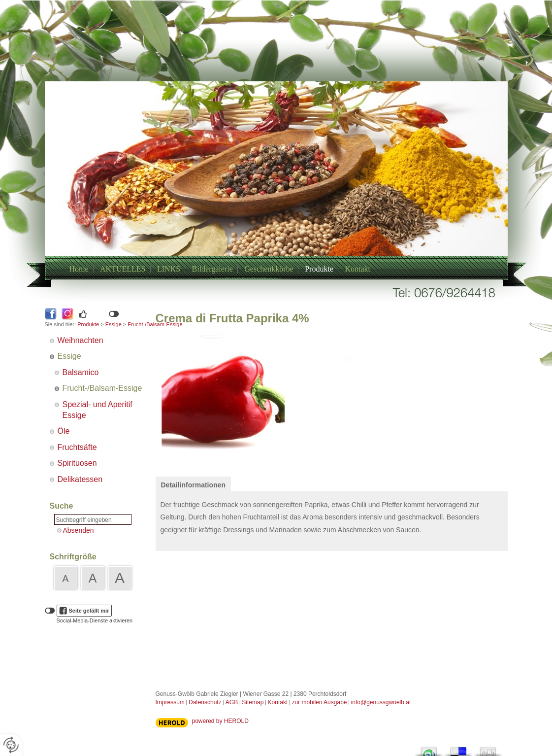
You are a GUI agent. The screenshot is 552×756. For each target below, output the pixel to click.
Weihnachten (81, 340)
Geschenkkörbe (269, 269)
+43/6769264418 (264, 193)
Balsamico (81, 372)
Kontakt (357, 269)
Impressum (170, 702)
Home (79, 269)
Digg (488, 749)
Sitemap (253, 702)
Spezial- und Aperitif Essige (97, 410)
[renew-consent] (11, 745)
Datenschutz (205, 702)
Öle (64, 431)
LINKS (169, 269)
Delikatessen (80, 479)
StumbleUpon (429, 749)
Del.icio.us (458, 749)
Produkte (319, 269)
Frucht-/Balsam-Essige (102, 388)
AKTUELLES (123, 269)
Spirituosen (77, 463)
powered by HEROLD (220, 721)
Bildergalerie (212, 269)
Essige (114, 324)
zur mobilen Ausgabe (319, 702)
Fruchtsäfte (77, 447)
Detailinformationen (193, 485)
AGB (232, 702)
